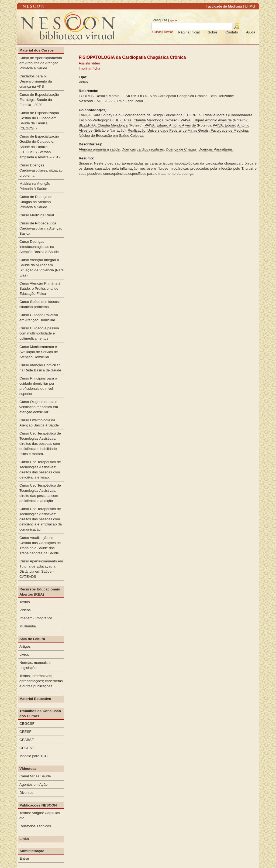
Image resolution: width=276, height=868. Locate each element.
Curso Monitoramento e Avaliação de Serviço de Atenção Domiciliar (39, 352)
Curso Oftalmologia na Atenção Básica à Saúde (39, 423)
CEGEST (27, 748)
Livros (24, 655)
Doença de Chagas (181, 149)
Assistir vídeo (89, 63)
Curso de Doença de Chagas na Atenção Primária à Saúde (36, 202)
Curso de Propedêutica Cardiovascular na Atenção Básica (41, 228)
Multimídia (28, 626)
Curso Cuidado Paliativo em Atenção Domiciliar (39, 317)
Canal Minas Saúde (35, 776)
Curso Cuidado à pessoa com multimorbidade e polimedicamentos (39, 333)
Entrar (24, 858)
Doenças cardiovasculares (143, 149)
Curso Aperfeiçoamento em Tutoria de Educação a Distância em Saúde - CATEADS (41, 569)
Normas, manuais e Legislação (35, 665)
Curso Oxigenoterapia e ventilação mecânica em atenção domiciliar (39, 407)
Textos (25, 602)
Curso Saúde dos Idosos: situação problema (40, 304)
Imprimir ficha (89, 68)
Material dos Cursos (37, 50)
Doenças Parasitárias (216, 149)
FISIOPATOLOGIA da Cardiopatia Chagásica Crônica (132, 57)
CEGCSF (27, 724)
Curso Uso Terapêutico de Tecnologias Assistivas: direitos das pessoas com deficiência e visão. (40, 470)
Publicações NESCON (38, 805)
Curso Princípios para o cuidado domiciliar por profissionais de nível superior (38, 386)
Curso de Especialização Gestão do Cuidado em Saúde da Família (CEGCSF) (39, 121)
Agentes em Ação (33, 785)
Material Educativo (35, 699)
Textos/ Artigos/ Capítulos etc (40, 815)
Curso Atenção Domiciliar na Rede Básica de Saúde (40, 368)
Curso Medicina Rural (37, 215)
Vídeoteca (28, 769)
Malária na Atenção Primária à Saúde (35, 186)
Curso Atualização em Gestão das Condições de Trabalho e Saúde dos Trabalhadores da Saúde (40, 545)
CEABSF (27, 740)
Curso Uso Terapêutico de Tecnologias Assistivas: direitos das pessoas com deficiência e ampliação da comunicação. (41, 519)
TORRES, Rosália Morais (100, 96)
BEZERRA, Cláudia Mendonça (139, 120)
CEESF (25, 732)
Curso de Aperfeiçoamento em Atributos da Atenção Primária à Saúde (41, 63)
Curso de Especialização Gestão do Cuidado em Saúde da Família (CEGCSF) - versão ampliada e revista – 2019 (40, 147)
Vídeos (25, 610)
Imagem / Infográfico (36, 618)
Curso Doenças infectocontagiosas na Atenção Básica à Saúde (39, 247)
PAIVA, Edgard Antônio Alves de (206, 120)
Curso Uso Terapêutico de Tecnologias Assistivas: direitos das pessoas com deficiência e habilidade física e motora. (40, 444)
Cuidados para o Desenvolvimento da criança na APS (36, 81)
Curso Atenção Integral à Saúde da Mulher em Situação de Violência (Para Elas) (42, 268)
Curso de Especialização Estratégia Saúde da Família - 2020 (39, 100)
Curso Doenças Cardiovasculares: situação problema (41, 170)
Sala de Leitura (32, 639)
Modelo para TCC (34, 756)
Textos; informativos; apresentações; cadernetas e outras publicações (41, 681)
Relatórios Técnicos (35, 826)
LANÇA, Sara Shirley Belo (100, 115)
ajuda (173, 20)
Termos (169, 32)
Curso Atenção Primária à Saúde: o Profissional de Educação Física (40, 288)
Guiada (157, 32)
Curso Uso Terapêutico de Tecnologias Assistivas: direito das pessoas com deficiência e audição (40, 493)
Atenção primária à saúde (99, 149)
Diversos (26, 793)
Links (24, 839)
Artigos (25, 646)
